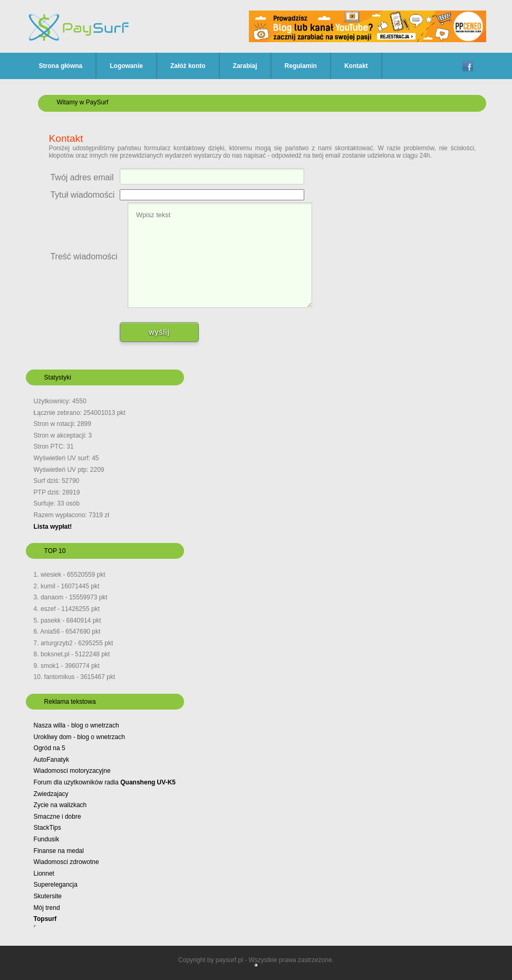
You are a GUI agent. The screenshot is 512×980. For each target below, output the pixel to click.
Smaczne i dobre (57, 817)
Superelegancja (56, 885)
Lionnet (44, 874)
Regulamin (301, 66)
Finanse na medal (59, 851)
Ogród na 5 (50, 748)
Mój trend (47, 908)
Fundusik (47, 839)
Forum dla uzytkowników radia (105, 782)
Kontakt (356, 66)
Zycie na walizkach (60, 805)
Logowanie (126, 66)
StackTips (47, 828)
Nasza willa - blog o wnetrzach (76, 725)
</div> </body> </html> (256, 965)
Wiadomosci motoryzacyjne (72, 771)
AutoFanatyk (51, 760)
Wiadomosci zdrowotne (66, 862)
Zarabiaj (245, 66)
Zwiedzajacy (51, 794)
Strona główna (61, 66)
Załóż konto (188, 66)
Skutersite (48, 896)
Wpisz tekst (220, 255)
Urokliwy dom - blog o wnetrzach (79, 737)
